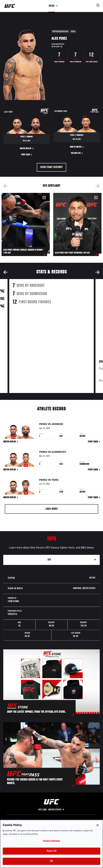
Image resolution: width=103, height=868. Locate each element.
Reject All (51, 851)
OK (51, 861)
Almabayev (59, 453)
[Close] (98, 825)
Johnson (57, 425)
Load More (52, 509)
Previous (5, 186)
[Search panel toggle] (98, 5)
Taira (55, 481)
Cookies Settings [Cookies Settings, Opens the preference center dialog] (51, 841)
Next (98, 186)
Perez (43, 425)
